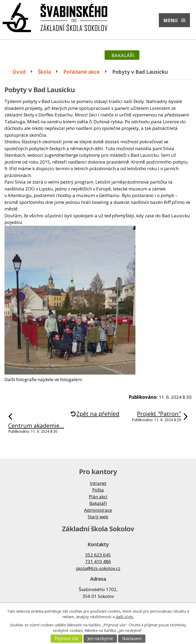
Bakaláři (98, 503)
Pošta (98, 490)
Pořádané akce (82, 72)
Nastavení (132, 639)
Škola (44, 72)
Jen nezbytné (100, 639)
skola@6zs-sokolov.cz (98, 568)
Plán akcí (98, 497)
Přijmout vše (66, 639)
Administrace (98, 510)
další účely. (125, 617)
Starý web (98, 517)
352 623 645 (98, 555)
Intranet (98, 483)
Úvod (19, 72)
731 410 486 (98, 561)
